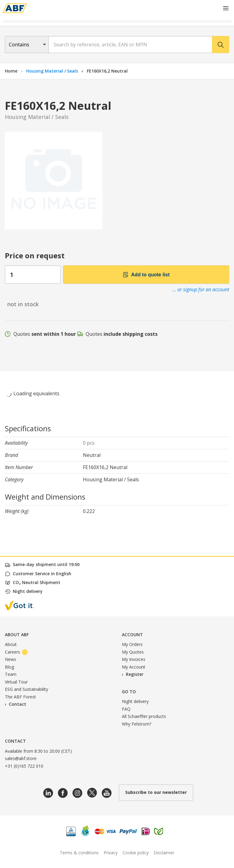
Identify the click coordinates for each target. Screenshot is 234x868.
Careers (16, 652)
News (11, 659)
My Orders (132, 644)
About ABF (17, 635)
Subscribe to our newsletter (156, 792)
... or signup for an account (201, 289)
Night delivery (135, 701)
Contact (18, 704)
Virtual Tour (16, 682)
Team (11, 674)
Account (132, 635)
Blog (9, 667)
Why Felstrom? (136, 724)
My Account (134, 667)
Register (135, 674)
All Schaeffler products (144, 716)
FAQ (126, 709)
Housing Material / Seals (53, 71)
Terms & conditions (79, 853)
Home (11, 71)
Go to (129, 692)
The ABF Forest (20, 697)
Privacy (111, 853)
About (11, 644)
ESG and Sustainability (27, 689)
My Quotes (133, 652)
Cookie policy (136, 853)
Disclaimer (164, 853)
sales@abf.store (21, 758)
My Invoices (134, 659)
